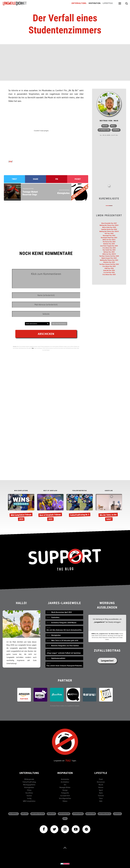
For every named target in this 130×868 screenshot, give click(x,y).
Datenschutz (105, 814)
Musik (105, 126)
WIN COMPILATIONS (21, 491)
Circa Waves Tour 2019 (109, 248)
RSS (65, 818)
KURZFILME (109, 491)
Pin (57, 179)
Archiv (25, 814)
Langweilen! (107, 661)
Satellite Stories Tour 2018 (109, 229)
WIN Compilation (29, 801)
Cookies (118, 814)
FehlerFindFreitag (29, 782)
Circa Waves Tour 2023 (109, 266)
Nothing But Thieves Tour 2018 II (109, 231)
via (10, 161)
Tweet (14, 179)
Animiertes (65, 779)
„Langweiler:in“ (99, 622)
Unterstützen (38, 814)
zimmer (116, 130)
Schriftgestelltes (65, 798)
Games (29, 796)
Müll (113, 126)
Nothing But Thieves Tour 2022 (109, 260)
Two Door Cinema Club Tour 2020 (109, 256)
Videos (65, 801)
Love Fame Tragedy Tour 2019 (109, 246)
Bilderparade (29, 779)
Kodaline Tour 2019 (109, 244)
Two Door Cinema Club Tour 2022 (109, 264)
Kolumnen (101, 782)
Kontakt (52, 814)
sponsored (78, 814)
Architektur (65, 782)
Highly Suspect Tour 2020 (109, 258)
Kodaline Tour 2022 (109, 262)
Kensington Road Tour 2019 (109, 238)
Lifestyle (101, 773)
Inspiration (65, 773)
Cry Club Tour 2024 (109, 272)
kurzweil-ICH (65, 796)
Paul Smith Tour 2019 (109, 250)
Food (101, 779)
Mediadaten (64, 814)
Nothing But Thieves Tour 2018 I (109, 225)
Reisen (101, 787)
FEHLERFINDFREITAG (80, 491)
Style (101, 793)
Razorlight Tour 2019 (109, 235)
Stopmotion (104, 130)
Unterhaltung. (79, 3)
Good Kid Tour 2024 (109, 270)
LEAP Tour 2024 (109, 268)
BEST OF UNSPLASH (50, 491)
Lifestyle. (108, 3)
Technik (101, 796)
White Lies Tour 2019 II (109, 254)
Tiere (101, 798)
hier (33, 348)
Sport (101, 790)
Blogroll (14, 814)
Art (65, 785)
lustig (29, 798)
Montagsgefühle (29, 785)
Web (101, 801)
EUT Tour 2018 (109, 233)
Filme (29, 790)
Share (36, 179)
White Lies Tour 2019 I (109, 240)
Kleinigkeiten (29, 787)
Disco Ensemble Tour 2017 (109, 223)
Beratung (91, 814)
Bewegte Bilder (65, 787)
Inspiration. (95, 3)
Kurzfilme (29, 793)
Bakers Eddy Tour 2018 (109, 227)
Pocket (78, 179)
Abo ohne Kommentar (59, 324)
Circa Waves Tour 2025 (109, 274)
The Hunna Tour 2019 (109, 242)
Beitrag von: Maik (109, 121)
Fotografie (65, 793)
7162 (68, 761)
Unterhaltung (29, 773)
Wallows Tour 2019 (109, 252)
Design (65, 790)
